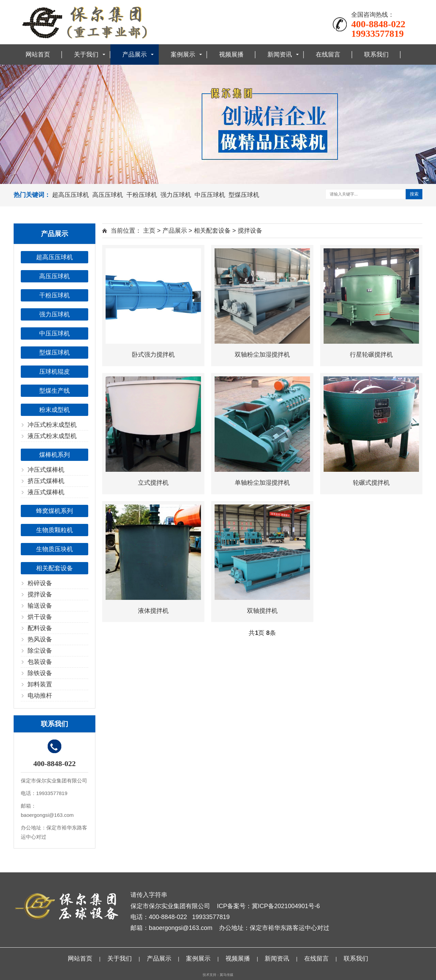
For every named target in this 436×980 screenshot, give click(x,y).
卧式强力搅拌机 (153, 355)
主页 (149, 231)
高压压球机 (108, 195)
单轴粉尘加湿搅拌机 (262, 483)
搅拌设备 (40, 594)
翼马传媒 (227, 975)
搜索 (414, 194)
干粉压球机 (142, 195)
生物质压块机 (54, 549)
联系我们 (376, 55)
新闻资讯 (280, 55)
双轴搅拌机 (262, 611)
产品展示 (135, 55)
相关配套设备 (54, 568)
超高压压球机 (71, 195)
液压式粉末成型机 (52, 436)
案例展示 (183, 55)
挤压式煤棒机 (46, 481)
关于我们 (86, 55)
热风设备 (40, 639)
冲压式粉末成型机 (52, 425)
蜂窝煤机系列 (54, 511)
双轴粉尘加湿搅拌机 (262, 355)
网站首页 (38, 55)
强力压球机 (176, 195)
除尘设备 (40, 651)
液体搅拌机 (153, 611)
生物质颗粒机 (54, 530)
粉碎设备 (40, 583)
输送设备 (40, 606)
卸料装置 (40, 684)
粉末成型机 (54, 410)
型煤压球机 (244, 195)
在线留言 (328, 55)
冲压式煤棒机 (46, 470)
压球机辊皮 (54, 372)
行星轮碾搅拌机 (371, 355)
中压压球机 (210, 195)
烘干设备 (40, 617)
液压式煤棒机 (46, 492)
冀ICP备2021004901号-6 (286, 906)
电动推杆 (40, 696)
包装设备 (40, 662)
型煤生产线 (54, 391)
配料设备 (40, 628)
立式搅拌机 (153, 483)
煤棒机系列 (54, 455)
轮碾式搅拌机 (371, 483)
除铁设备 (40, 673)
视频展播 (231, 55)
